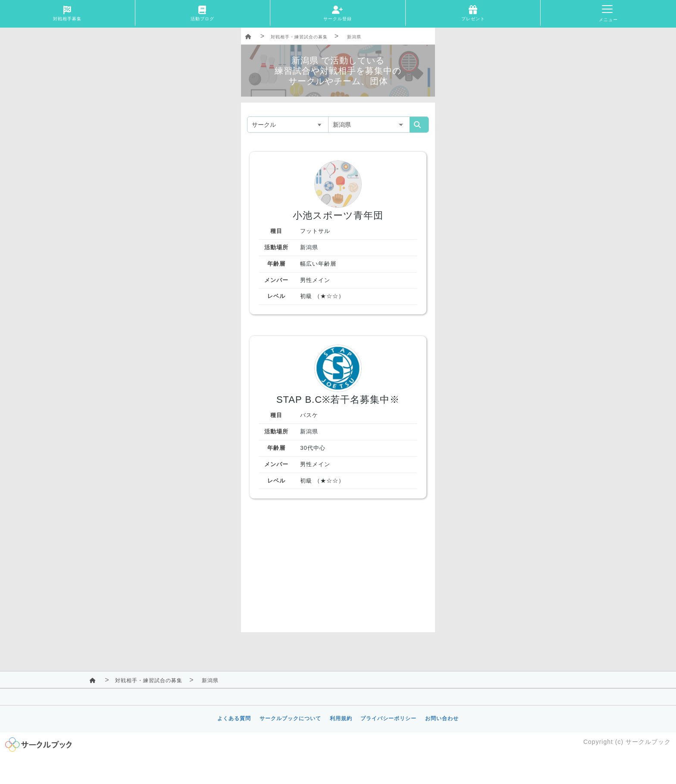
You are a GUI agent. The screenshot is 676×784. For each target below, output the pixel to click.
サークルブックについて (290, 718)
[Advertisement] (338, 572)
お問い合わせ (442, 718)
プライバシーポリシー (388, 718)
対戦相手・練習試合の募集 (299, 37)
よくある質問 (234, 718)
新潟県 (354, 37)
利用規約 (341, 718)
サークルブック (648, 742)
